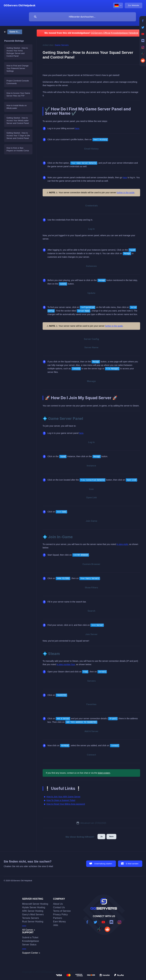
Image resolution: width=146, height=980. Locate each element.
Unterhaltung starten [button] (103, 864)
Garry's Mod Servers (33, 914)
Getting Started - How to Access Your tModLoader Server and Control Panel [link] (18, 121)
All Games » (29, 930)
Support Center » (31, 953)
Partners (58, 918)
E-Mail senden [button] (132, 864)
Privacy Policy (60, 914)
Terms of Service (62, 911)
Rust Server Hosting (33, 922)
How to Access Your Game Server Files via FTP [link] (18, 94)
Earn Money (59, 922)
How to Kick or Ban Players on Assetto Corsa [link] (18, 149)
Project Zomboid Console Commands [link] (18, 82)
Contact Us (59, 907)
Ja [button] (101, 836)
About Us (58, 904)
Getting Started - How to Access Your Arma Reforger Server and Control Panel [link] (17, 52)
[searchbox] (82, 17)
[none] (20, 5)
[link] (13, 32)
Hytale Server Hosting (34, 907)
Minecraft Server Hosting (35, 904)
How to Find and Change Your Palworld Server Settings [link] (17, 68)
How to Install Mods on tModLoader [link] (17, 107)
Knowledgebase (31, 941)
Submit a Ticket (30, 937)
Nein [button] (111, 836)
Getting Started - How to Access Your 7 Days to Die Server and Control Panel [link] (18, 136)
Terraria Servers (31, 918)
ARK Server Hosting (33, 911)
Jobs (56, 925)
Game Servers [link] (62, 45)
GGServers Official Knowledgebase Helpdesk (115, 33)
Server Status (29, 945)
